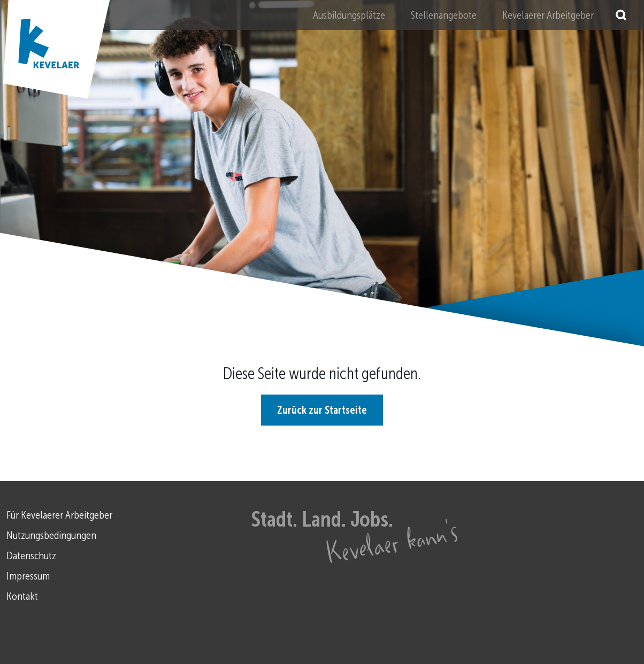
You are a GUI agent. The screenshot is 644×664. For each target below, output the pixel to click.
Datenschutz (31, 555)
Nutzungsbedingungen (51, 535)
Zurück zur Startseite (322, 410)
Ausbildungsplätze (349, 15)
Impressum (28, 576)
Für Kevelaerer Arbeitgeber (59, 515)
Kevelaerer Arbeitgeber (548, 15)
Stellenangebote (444, 15)
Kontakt (22, 596)
